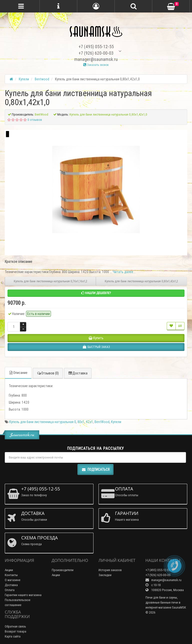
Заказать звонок (96, 65)
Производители (63, 570)
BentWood (102, 422)
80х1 (81, 422)
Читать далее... (124, 272)
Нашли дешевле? (96, 293)
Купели (116, 422)
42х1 (89, 422)
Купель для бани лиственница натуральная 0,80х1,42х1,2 (141, 281)
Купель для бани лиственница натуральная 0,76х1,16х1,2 (50, 281)
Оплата (10, 590)
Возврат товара (15, 631)
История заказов (110, 570)
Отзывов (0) (48, 373)
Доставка (78, 373)
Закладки (105, 575)
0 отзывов (35, 120)
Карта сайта (13, 636)
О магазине (12, 580)
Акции (9, 570)
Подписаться (95, 470)
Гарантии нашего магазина (23, 595)
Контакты (11, 575)
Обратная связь (15, 626)
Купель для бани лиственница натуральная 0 (43, 422)
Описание (18, 373)
